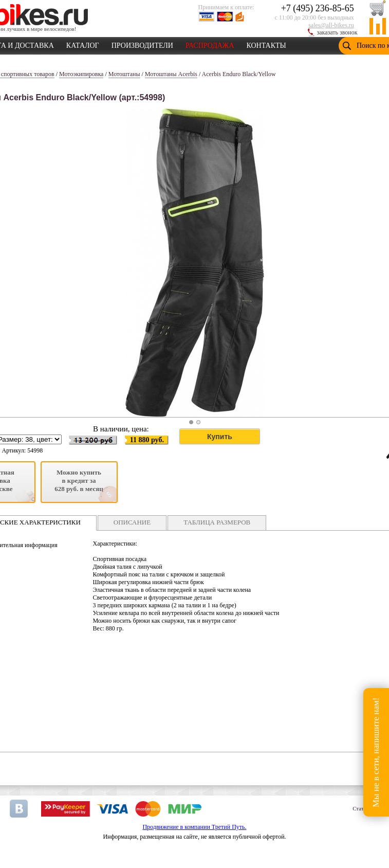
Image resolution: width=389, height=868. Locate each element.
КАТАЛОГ (83, 44)
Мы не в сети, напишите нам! (376, 752)
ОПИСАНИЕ (132, 522)
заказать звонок (337, 32)
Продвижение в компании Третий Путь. (194, 827)
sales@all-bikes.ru (331, 25)
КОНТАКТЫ (266, 44)
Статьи (361, 808)
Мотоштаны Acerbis (171, 74)
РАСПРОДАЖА (210, 44)
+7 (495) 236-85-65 (318, 8)
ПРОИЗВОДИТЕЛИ (142, 44)
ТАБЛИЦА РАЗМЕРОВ (217, 522)
